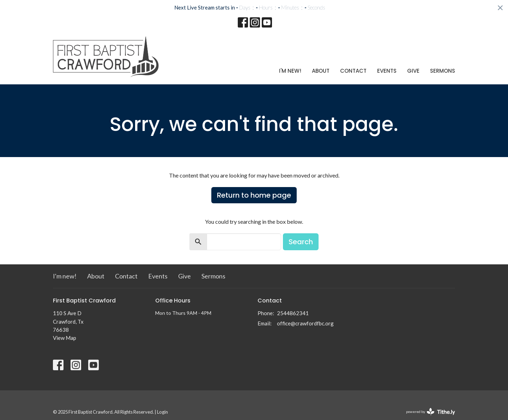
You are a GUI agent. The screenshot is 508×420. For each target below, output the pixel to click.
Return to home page (254, 195)
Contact (353, 71)
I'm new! (290, 71)
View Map (65, 338)
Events (387, 71)
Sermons (443, 71)
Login (162, 412)
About (321, 71)
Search (301, 242)
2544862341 (293, 313)
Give (413, 71)
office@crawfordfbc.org (305, 323)
